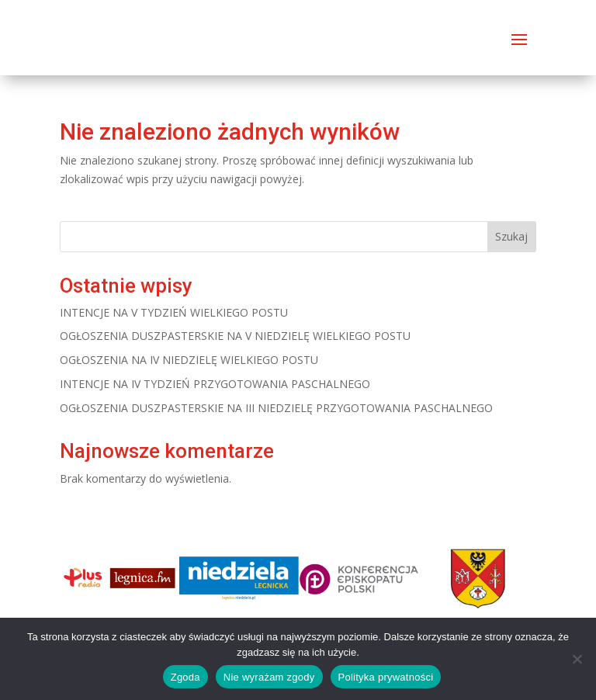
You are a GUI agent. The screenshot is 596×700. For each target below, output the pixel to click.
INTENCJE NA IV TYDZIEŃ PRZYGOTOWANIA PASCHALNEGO (215, 384)
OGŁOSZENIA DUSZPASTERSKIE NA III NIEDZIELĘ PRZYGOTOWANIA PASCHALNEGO (276, 408)
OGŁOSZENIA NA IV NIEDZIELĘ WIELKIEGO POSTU (189, 360)
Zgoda (185, 677)
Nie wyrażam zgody (269, 677)
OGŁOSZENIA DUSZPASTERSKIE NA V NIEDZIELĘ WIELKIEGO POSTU (235, 336)
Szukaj (511, 236)
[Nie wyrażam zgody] (577, 659)
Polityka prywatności (386, 677)
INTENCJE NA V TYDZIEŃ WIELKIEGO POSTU (174, 312)
